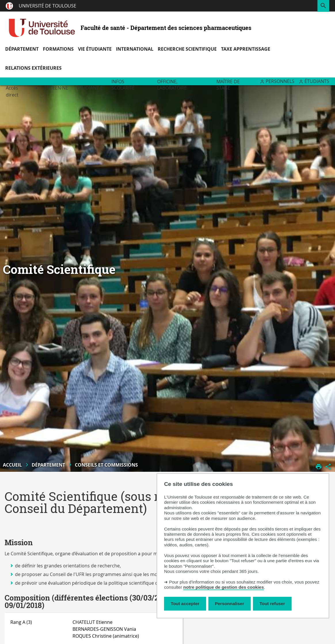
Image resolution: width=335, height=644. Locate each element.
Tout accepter (185, 604)
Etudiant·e (90, 88)
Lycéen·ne (56, 88)
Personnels (280, 81)
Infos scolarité (123, 85)
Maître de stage (228, 85)
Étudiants (317, 81)
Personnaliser (230, 604)
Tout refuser (272, 604)
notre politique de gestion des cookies (224, 587)
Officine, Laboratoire (172, 85)
